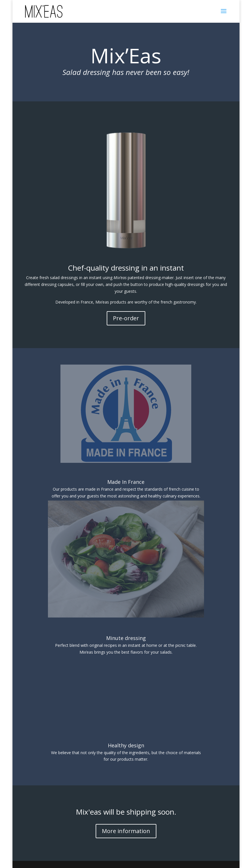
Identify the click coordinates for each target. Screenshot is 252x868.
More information (126, 831)
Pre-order (126, 318)
